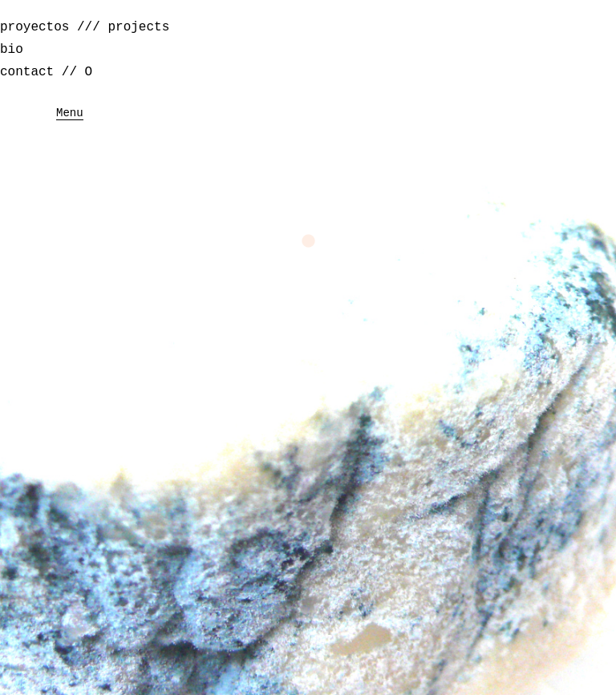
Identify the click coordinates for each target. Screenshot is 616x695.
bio (12, 50)
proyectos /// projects (85, 27)
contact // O (46, 72)
